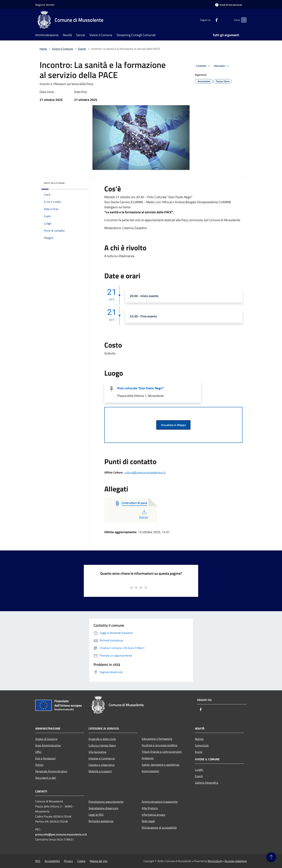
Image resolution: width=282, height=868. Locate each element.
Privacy (69, 861)
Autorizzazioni (150, 771)
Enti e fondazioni (46, 758)
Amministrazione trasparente (160, 802)
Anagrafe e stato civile (102, 739)
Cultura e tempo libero (102, 745)
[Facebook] (210, 20)
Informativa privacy (154, 815)
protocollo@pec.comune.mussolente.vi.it (61, 834)
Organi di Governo (46, 739)
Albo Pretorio (150, 808)
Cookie (81, 861)
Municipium (215, 861)
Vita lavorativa (97, 752)
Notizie (199, 739)
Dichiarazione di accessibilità (159, 828)
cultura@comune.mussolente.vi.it (145, 472)
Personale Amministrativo (51, 771)
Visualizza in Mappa (173, 425)
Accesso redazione (236, 861)
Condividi (204, 66)
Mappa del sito (99, 861)
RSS (38, 861)
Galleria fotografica (207, 783)
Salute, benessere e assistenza (160, 765)
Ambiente (148, 758)
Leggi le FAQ (96, 815)
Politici (39, 765)
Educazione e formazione (157, 739)
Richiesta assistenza (101, 821)
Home (43, 49)
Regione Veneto (45, 5)
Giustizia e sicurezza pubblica (160, 745)
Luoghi (199, 770)
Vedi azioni (222, 66)
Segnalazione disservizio (103, 808)
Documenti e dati (46, 778)
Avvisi (199, 752)
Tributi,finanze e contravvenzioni (162, 752)
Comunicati (202, 745)
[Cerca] (242, 20)
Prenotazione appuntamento (106, 802)
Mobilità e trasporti (100, 771)
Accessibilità (52, 861)
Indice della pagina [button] (54, 183)
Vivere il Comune (63, 49)
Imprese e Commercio (102, 758)
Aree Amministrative (48, 745)
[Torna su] (271, 857)
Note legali (148, 821)
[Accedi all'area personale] (229, 5)
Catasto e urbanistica (101, 765)
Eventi (82, 49)
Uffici (38, 752)
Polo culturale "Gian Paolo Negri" (141, 388)
